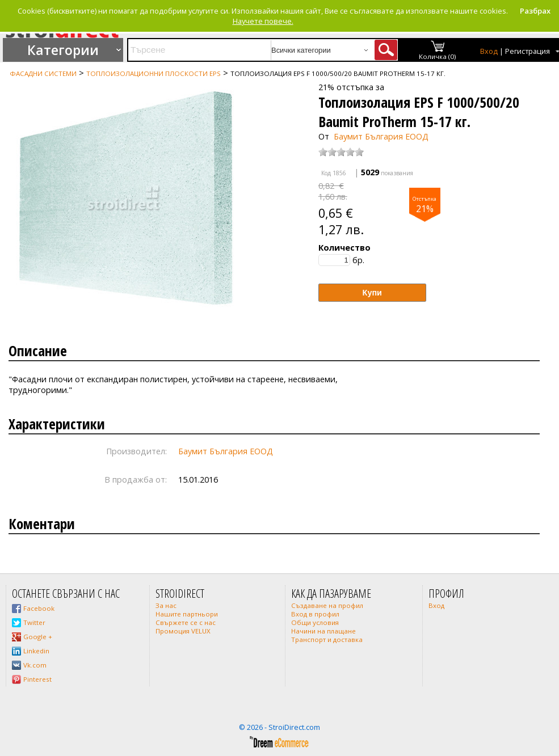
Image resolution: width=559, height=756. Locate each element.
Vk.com (35, 665)
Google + (38, 637)
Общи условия (315, 622)
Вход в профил (315, 614)
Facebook (39, 608)
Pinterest (37, 679)
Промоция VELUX (183, 631)
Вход (489, 51)
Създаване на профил (327, 605)
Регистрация (528, 51)
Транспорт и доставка (327, 639)
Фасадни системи (43, 73)
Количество (344, 248)
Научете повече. (263, 21)
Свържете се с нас (186, 622)
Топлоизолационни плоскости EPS (154, 73)
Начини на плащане (323, 631)
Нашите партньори (187, 614)
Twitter (34, 622)
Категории (63, 50)
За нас (166, 605)
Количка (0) (438, 56)
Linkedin (36, 651)
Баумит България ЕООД (381, 136)
